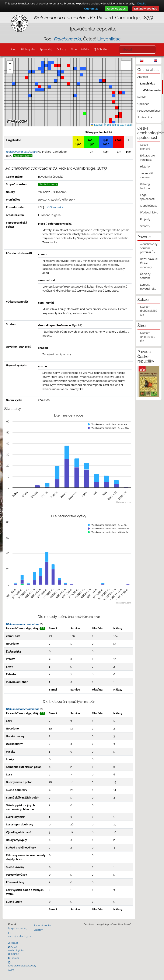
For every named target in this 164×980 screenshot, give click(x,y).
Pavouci (15, 958)
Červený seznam (145, 276)
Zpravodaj (46, 49)
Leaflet (96, 125)
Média (85, 49)
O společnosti (149, 206)
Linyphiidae (109, 39)
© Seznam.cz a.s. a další (118, 125)
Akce (74, 49)
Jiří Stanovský (55, 207)
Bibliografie (28, 49)
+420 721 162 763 (19, 929)
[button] (114, 93)
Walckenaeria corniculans (23, 624)
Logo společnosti (147, 197)
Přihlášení (103, 49)
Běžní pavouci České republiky (149, 263)
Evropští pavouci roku (148, 287)
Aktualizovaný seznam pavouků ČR (149, 248)
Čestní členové (145, 147)
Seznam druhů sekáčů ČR (149, 311)
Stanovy (145, 226)
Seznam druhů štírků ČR (148, 337)
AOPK (11, 970)
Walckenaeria (152, 90)
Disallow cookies (146, 9)
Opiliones (143, 104)
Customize (91, 9)
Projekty (145, 219)
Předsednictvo (149, 212)
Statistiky (38, 930)
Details (142, 3)
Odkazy (61, 49)
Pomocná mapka (42, 925)
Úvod (13, 49)
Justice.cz (13, 943)
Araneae (143, 77)
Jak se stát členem (147, 175)
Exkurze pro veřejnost (147, 158)
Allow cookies (116, 9)
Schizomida (145, 117)
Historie (145, 167)
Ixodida (142, 97)
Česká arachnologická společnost (16, 950)
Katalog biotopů (145, 186)
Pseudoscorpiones (149, 111)
